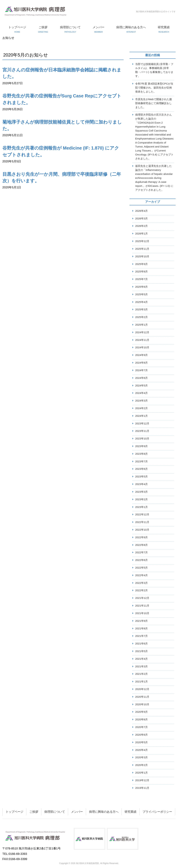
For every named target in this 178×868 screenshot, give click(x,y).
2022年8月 (142, 545)
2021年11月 (142, 606)
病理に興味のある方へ (131, 29)
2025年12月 (142, 241)
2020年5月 (142, 742)
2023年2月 (142, 499)
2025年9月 (142, 264)
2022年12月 (142, 514)
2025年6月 (142, 287)
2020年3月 (142, 757)
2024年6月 (142, 378)
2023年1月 (142, 507)
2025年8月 (142, 271)
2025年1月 (142, 325)
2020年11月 (142, 697)
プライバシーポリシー (157, 812)
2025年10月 (142, 256)
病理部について (70, 29)
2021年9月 (142, 621)
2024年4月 (142, 393)
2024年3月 (142, 401)
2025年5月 (142, 294)
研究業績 (164, 29)
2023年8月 (142, 454)
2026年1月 (142, 234)
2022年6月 (142, 560)
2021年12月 (142, 598)
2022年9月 (142, 537)
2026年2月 (142, 226)
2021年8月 (142, 628)
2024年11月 (142, 340)
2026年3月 (142, 218)
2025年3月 (142, 309)
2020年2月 (142, 765)
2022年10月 (142, 530)
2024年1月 (142, 416)
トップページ (17, 29)
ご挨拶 (43, 29)
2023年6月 (142, 469)
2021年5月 (142, 651)
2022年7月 (142, 552)
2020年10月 (142, 704)
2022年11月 (142, 522)
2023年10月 (142, 439)
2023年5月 (142, 476)
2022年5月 (142, 568)
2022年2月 (142, 590)
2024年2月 (142, 408)
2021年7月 (142, 636)
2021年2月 (142, 674)
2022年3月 (142, 583)
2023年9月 (142, 446)
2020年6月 (142, 735)
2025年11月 (142, 249)
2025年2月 (142, 317)
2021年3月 (142, 666)
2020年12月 (142, 689)
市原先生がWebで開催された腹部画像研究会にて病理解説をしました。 (154, 103)
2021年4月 (142, 659)
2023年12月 (142, 423)
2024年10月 (142, 347)
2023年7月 (142, 461)
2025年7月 (142, 279)
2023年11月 (142, 431)
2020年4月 (142, 750)
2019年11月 (142, 788)
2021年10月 (142, 613)
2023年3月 (142, 492)
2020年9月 (142, 712)
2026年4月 (142, 211)
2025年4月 (142, 302)
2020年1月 (142, 773)
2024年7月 (142, 370)
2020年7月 (142, 727)
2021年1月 (142, 681)
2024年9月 (142, 355)
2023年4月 (142, 484)
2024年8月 (142, 363)
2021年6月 (142, 644)
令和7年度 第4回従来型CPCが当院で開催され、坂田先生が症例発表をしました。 (154, 88)
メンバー (98, 29)
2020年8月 (142, 719)
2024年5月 (142, 385)
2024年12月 (142, 332)
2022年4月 (142, 575)
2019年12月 (142, 780)
